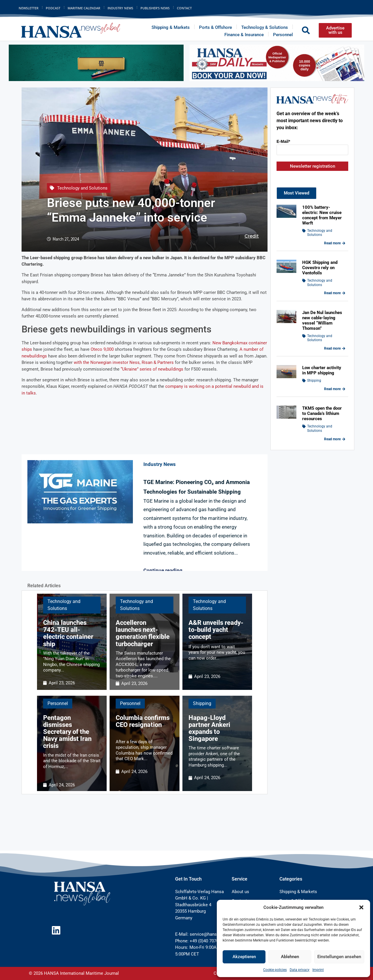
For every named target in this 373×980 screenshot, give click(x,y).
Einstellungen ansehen (339, 957)
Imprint (318, 970)
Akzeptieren (244, 957)
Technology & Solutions (265, 27)
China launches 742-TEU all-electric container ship (68, 633)
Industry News (120, 8)
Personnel (283, 35)
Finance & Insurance (244, 35)
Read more (335, 243)
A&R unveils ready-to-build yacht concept (216, 630)
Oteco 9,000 (102, 349)
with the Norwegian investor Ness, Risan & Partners (123, 362)
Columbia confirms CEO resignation (143, 721)
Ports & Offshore (215, 27)
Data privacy (300, 970)
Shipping (202, 703)
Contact (184, 8)
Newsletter (29, 8)
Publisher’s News (155, 8)
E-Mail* (283, 141)
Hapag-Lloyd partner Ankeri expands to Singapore (209, 728)
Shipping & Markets (171, 27)
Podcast (53, 8)
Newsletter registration (313, 166)
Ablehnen (290, 957)
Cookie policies (275, 970)
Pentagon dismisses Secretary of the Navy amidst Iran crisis (67, 732)
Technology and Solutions (82, 188)
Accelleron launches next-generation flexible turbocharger (143, 633)
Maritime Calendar (84, 8)
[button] (361, 907)
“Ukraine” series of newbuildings (152, 369)
